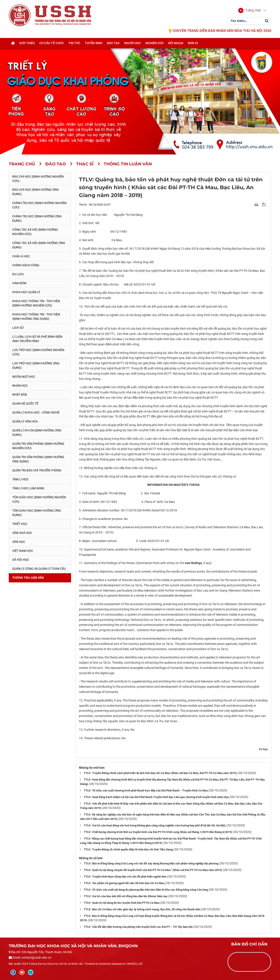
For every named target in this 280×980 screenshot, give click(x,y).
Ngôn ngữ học (24, 377)
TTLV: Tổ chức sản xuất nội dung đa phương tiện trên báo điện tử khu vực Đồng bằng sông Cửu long (146, 890)
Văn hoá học (22, 533)
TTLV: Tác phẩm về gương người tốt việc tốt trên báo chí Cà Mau (124, 883)
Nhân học (20, 386)
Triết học (20, 524)
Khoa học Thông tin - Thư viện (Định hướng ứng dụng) (36, 317)
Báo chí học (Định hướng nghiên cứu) (38, 179)
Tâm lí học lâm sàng (28, 488)
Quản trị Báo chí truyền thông (37, 470)
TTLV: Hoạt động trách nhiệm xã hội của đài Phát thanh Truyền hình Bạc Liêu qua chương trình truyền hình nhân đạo (156, 797)
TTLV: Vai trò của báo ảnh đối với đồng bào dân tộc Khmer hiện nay (126, 896)
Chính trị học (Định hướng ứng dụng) (37, 218)
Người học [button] (133, 43)
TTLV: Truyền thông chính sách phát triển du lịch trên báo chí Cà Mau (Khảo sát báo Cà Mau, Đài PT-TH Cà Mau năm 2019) (160, 773)
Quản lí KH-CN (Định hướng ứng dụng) (37, 433)
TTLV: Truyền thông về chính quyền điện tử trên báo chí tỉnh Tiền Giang (128, 849)
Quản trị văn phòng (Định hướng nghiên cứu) (38, 446)
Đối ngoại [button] (176, 43)
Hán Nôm (19, 283)
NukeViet (105, 964)
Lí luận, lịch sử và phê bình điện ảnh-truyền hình (37, 339)
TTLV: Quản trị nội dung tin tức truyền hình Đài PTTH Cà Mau (122, 903)
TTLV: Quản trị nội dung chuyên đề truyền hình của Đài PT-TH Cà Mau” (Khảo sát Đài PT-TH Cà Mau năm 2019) (153, 870)
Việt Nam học (23, 551)
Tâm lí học (20, 479)
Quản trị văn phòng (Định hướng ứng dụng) (38, 459)
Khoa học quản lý (26, 292)
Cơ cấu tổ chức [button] (52, 43)
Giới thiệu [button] (27, 43)
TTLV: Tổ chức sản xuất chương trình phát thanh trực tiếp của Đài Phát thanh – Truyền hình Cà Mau (146, 790)
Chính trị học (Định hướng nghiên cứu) (39, 205)
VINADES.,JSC (134, 964)
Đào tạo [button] (113, 43)
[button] (249, 10)
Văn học (19, 542)
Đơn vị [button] (193, 43)
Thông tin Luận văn (28, 578)
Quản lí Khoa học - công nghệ (36, 412)
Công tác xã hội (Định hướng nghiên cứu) (35, 232)
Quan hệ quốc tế (25, 403)
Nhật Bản (20, 395)
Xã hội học (21, 560)
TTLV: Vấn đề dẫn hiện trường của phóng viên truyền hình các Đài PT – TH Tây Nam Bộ (138, 927)
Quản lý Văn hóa (25, 421)
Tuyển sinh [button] (94, 43)
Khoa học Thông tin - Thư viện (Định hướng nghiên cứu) (36, 303)
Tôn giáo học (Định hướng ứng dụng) (37, 513)
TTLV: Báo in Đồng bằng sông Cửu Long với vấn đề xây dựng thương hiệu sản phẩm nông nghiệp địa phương (151, 863)
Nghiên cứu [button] (155, 43)
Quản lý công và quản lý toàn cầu (39, 569)
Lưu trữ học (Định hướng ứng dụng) (36, 365)
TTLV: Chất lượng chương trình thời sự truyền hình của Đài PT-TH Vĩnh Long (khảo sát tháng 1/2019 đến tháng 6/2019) (158, 832)
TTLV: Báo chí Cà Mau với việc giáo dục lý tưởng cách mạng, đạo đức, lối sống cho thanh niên (142, 909)
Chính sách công (26, 265)
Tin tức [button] (74, 43)
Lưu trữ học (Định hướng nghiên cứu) (38, 352)
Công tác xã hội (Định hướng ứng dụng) (39, 245)
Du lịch (18, 274)
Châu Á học (21, 256)
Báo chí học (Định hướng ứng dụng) (36, 192)
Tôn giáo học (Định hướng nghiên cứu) (39, 499)
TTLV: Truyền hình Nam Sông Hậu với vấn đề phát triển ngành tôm (125, 877)
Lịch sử (18, 328)
